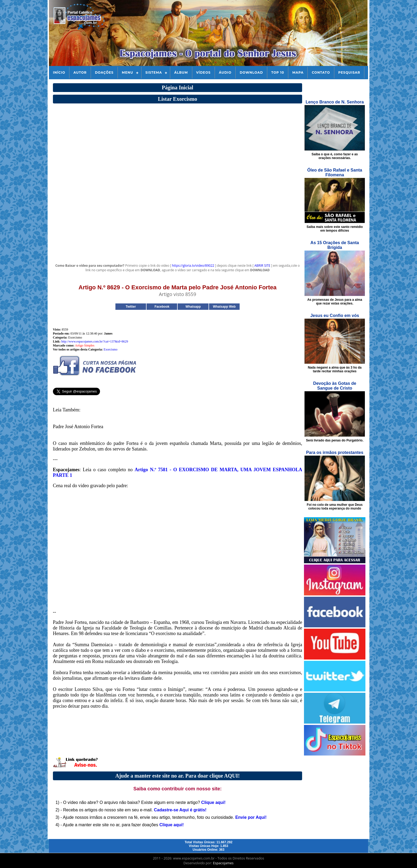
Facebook (162, 307)
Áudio (225, 72)
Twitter (131, 307)
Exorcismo (110, 349)
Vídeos (203, 72)
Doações (104, 72)
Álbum (181, 72)
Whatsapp (193, 307)
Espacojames (223, 863)
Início (59, 72)
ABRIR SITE (262, 266)
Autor (80, 72)
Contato (321, 72)
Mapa (298, 72)
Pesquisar (349, 72)
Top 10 (278, 72)
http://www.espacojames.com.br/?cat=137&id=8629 (95, 341)
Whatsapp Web (224, 307)
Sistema (154, 72)
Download (251, 72)
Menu (128, 72)
